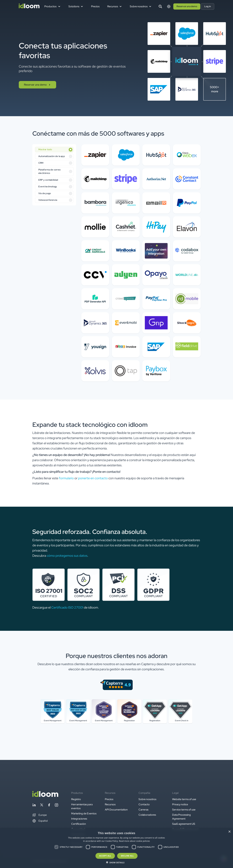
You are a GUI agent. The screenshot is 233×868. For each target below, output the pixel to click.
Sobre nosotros (147, 799)
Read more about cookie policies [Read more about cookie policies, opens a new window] (134, 841)
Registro (76, 799)
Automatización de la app (52, 156)
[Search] (160, 6)
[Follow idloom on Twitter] (42, 806)
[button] (40, 815)
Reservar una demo (37, 85)
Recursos (110, 804)
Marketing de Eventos (84, 813)
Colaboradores (147, 815)
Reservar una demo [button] (187, 6)
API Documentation (116, 810)
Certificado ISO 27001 (67, 607)
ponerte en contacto (93, 478)
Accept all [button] (105, 856)
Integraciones (79, 819)
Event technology (48, 186)
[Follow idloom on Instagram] (56, 806)
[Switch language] (169, 6)
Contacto (144, 804)
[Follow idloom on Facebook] (49, 806)
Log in (208, 6)
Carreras (143, 810)
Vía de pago (45, 193)
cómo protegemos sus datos (67, 556)
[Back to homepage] (45, 796)
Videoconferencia (48, 200)
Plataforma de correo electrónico (49, 171)
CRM (41, 163)
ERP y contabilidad (48, 180)
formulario (66, 478)
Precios (95, 6)
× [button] (229, 832)
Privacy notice (180, 804)
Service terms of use (184, 810)
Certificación (79, 824)
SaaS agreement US (184, 824)
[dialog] (116, 848)
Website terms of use (184, 799)
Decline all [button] (127, 856)
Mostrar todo (45, 149)
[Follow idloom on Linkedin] (34, 806)
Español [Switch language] (40, 821)
